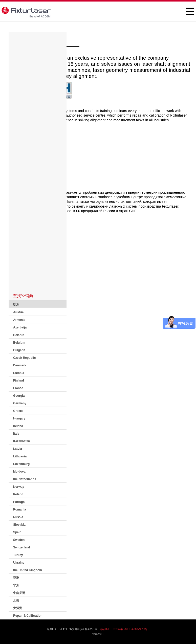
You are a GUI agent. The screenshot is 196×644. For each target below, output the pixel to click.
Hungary (19, 418)
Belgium (19, 343)
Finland (19, 381)
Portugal (19, 502)
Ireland (18, 426)
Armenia (19, 320)
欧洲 (16, 304)
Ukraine (19, 563)
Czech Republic (24, 358)
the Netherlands (25, 479)
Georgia (19, 396)
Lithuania (20, 456)
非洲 (16, 585)
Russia (18, 517)
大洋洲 (18, 608)
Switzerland (22, 547)
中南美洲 (19, 593)
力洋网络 (118, 629)
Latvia (18, 449)
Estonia (19, 373)
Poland (18, 494)
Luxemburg (21, 464)
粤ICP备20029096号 (136, 629)
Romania (20, 509)
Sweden (19, 540)
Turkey (18, 555)
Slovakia (19, 525)
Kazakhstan (22, 441)
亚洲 (16, 578)
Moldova (19, 472)
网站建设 (105, 629)
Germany (20, 403)
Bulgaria (19, 350)
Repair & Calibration (28, 616)
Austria (18, 312)
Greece (18, 411)
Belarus (19, 335)
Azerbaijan (21, 327)
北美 (16, 601)
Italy (16, 434)
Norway (19, 487)
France (18, 388)
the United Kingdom (28, 570)
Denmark (20, 365)
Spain (17, 532)
